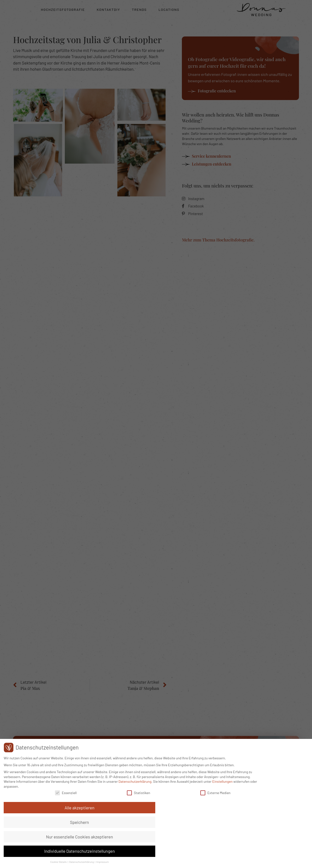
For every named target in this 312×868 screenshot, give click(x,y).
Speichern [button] (273, 812)
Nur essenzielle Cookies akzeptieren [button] (273, 829)
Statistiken (130, 851)
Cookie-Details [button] (252, 862)
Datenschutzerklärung (182, 840)
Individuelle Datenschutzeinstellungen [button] (273, 849)
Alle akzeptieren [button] (273, 798)
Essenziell (70, 851)
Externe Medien (195, 851)
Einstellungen (50, 845)
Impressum (296, 862)
